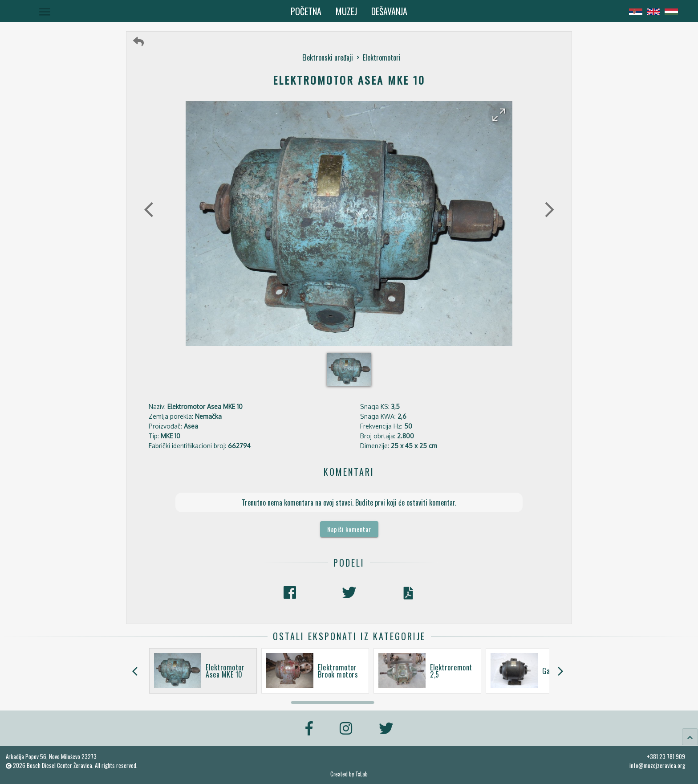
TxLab (361, 774)
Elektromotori (382, 57)
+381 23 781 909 (666, 756)
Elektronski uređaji (328, 57)
